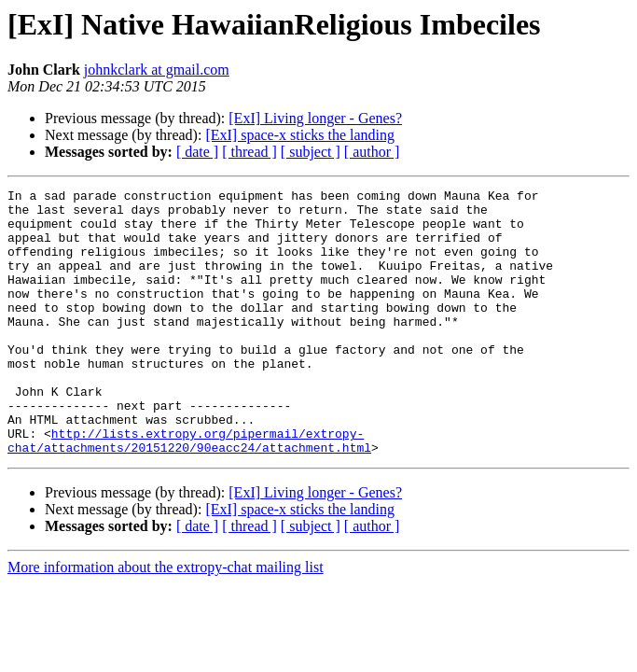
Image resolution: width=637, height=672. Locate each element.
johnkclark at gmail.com (157, 70)
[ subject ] (311, 152)
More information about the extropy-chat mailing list (166, 620)
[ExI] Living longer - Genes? (315, 118)
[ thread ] (249, 152)
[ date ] (197, 152)
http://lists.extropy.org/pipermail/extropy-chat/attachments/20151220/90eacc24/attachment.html (189, 492)
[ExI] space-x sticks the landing (300, 135)
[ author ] (372, 152)
